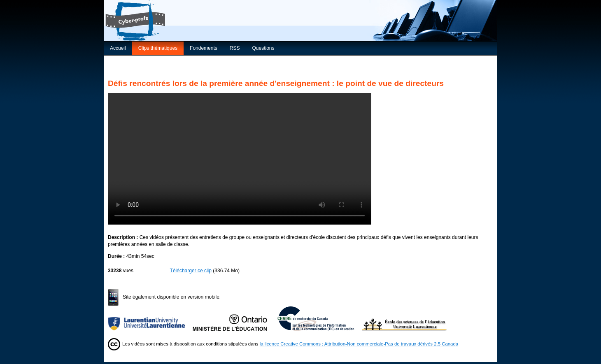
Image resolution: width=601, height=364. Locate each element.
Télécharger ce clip (191, 271)
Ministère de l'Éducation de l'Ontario (235, 318)
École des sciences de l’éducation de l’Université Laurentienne (405, 318)
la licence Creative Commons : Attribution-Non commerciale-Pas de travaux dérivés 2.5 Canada (359, 344)
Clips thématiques (158, 48)
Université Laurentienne (150, 318)
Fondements (204, 48)
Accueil (118, 48)
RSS (235, 48)
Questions (263, 48)
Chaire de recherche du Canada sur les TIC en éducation (320, 318)
